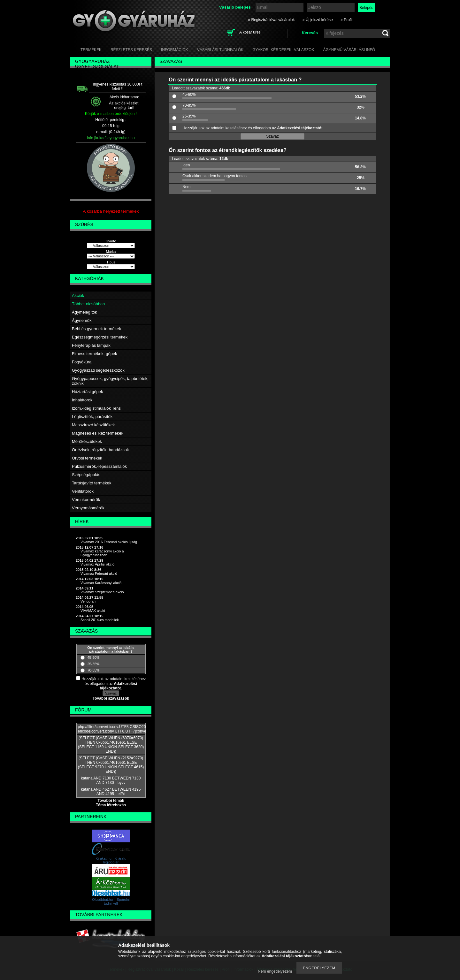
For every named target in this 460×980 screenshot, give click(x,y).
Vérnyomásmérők (88, 508)
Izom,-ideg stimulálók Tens (96, 408)
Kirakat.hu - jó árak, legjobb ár (111, 860)
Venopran (88, 601)
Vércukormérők (86, 500)
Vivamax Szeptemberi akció (102, 592)
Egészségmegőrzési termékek (100, 337)
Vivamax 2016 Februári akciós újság (109, 542)
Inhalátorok (82, 400)
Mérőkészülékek (87, 441)
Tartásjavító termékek (92, 483)
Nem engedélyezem (275, 971)
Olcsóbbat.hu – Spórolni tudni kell (111, 901)
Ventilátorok (83, 491)
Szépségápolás (86, 475)
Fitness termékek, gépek (95, 354)
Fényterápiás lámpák (91, 345)
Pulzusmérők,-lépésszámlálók (99, 466)
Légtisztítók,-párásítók (92, 417)
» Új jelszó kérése (318, 20)
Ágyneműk (82, 320)
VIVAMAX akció (93, 611)
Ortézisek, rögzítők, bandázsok (100, 450)
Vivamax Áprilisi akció (97, 564)
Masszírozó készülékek (93, 425)
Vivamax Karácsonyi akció (101, 583)
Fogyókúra (82, 362)
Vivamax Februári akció (99, 574)
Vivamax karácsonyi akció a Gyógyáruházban (102, 553)
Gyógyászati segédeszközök (98, 370)
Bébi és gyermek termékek (96, 329)
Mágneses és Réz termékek (98, 433)
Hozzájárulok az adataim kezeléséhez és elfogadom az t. (114, 684)
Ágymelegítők (84, 312)
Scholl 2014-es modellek (100, 620)
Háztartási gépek (88, 392)
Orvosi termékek (87, 458)
